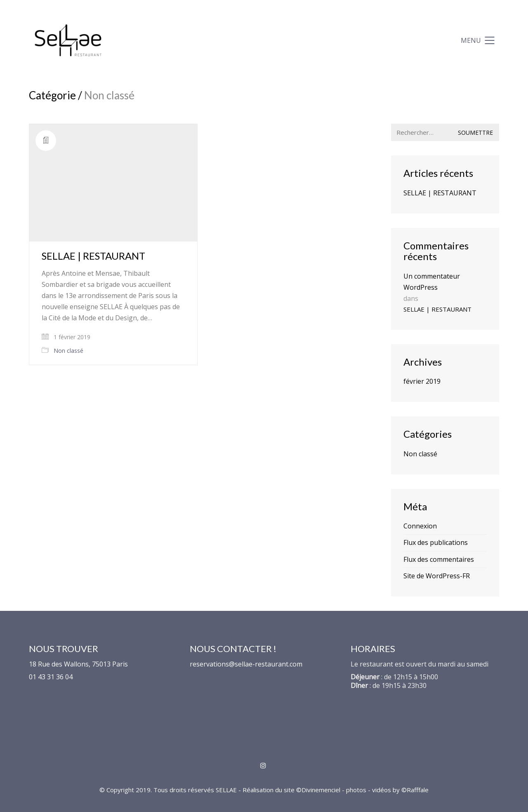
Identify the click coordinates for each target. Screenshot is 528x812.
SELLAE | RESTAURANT (93, 256)
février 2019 (422, 381)
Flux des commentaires (439, 559)
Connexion (420, 526)
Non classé (68, 351)
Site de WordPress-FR (437, 576)
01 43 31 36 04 (51, 677)
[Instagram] (263, 765)
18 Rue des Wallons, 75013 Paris (78, 664)
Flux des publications (436, 542)
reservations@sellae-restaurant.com (246, 664)
